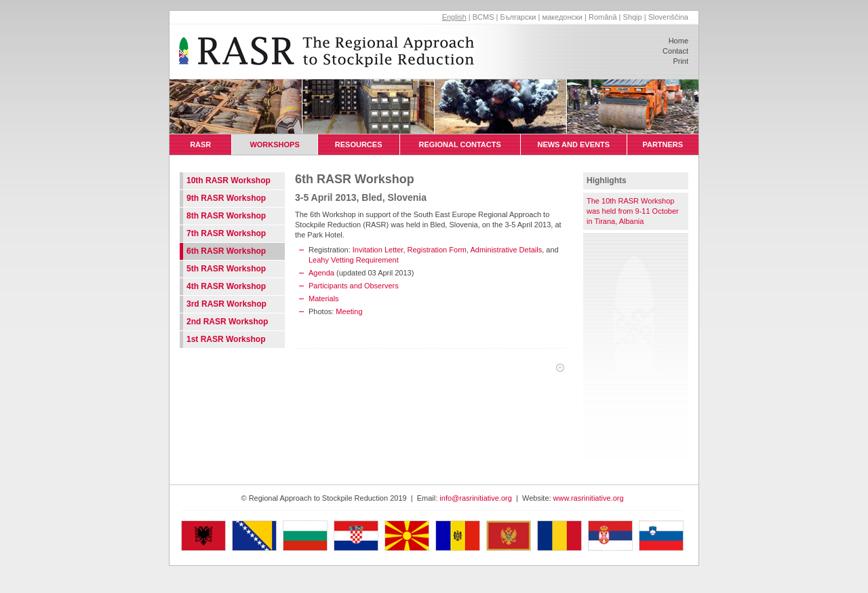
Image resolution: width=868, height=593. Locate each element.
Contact (675, 51)
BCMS (484, 17)
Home (678, 41)
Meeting (349, 311)
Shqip (633, 17)
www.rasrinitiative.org (589, 498)
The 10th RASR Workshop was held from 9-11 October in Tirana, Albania (633, 211)
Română (603, 17)
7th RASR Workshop (226, 233)
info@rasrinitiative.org (476, 498)
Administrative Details (506, 250)
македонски (562, 17)
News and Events (573, 145)
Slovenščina (668, 17)
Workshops (275, 145)
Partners (663, 145)
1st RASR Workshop (226, 339)
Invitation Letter (378, 250)
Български (518, 17)
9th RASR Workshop (226, 198)
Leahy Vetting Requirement (354, 260)
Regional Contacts (460, 145)
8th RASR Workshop (226, 216)
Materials (324, 299)
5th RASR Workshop (226, 269)
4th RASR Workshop (226, 286)
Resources (359, 145)
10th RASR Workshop (229, 180)
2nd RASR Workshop (227, 322)
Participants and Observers (354, 286)
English (454, 17)
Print (680, 61)
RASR (201, 145)
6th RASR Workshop (226, 251)
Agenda (321, 273)
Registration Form (437, 250)
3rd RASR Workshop (226, 304)
